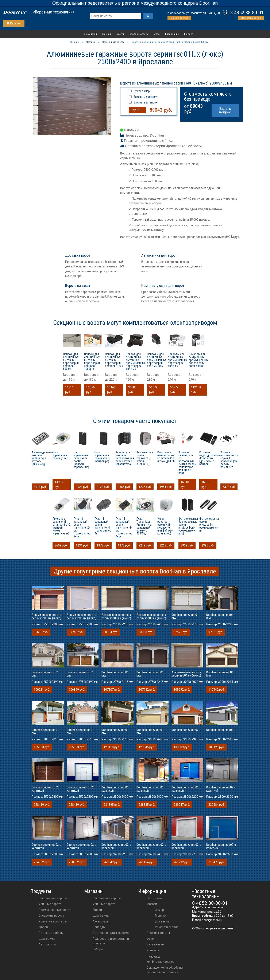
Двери (43, 927)
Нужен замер (142, 91)
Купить (137, 110)
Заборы (98, 949)
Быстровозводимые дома (111, 933)
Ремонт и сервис (167, 927)
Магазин (107, 34)
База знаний (172, 34)
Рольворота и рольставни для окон (111, 941)
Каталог (14, 23)
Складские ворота (51, 916)
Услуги (120, 34)
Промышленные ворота (55, 910)
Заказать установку (146, 102)
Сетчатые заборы (51, 933)
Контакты (189, 34)
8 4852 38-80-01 (247, 13)
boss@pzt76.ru (212, 920)
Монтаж (161, 916)
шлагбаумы (101, 916)
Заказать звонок (251, 18)
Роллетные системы (53, 921)
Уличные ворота (50, 904)
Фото (157, 34)
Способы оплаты (139, 34)
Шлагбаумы (47, 939)
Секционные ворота (53, 898)
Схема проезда (179, 18)
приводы (99, 927)
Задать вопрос (225, 110)
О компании (90, 34)
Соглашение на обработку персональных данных (165, 970)
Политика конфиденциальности (162, 959)
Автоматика (47, 944)
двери (97, 910)
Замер (159, 910)
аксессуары (101, 921)
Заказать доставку (146, 97)
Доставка (162, 921)
